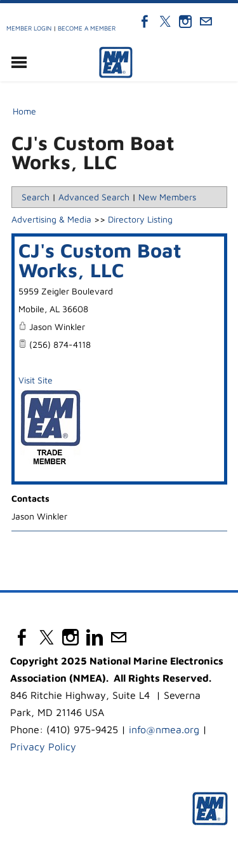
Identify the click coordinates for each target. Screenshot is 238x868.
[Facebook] (145, 22)
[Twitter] (165, 22)
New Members (167, 197)
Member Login (29, 28)
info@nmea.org (164, 729)
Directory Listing (140, 219)
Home (24, 111)
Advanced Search (94, 197)
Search (36, 197)
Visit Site (36, 380)
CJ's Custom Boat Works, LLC (100, 260)
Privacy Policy (43, 747)
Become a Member (87, 28)
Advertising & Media (51, 219)
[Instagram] (185, 22)
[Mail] (206, 22)
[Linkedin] (95, 637)
